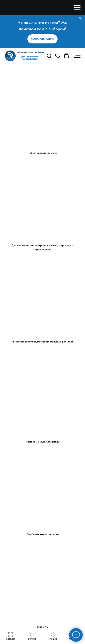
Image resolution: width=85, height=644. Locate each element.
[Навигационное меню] (77, 8)
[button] (42, 39)
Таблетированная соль (42, 153)
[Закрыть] (80, 18)
